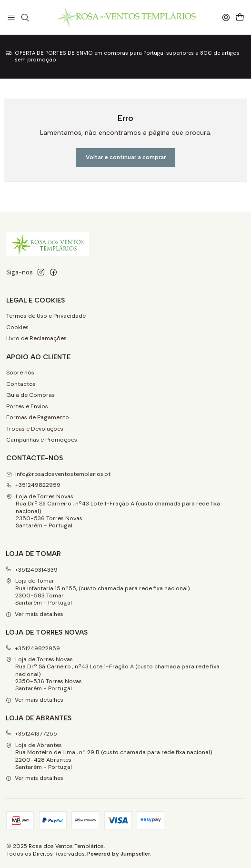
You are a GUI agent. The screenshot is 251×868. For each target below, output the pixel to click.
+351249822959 (33, 485)
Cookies (17, 327)
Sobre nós (20, 373)
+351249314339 (32, 570)
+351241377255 (31, 734)
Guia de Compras (30, 395)
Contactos (21, 384)
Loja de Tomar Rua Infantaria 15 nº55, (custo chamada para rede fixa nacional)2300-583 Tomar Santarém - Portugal (98, 592)
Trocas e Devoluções (35, 429)
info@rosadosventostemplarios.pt (58, 474)
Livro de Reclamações (36, 338)
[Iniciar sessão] (226, 17)
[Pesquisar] (25, 17)
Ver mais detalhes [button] (35, 614)
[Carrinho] (240, 17)
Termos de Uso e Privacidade (46, 316)
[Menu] (11, 17)
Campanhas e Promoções (42, 440)
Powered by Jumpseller (119, 854)
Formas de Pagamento (38, 417)
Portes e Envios (27, 406)
